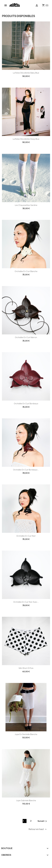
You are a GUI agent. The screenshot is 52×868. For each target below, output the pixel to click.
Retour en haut (38, 829)
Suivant (43, 821)
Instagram (4, 861)
